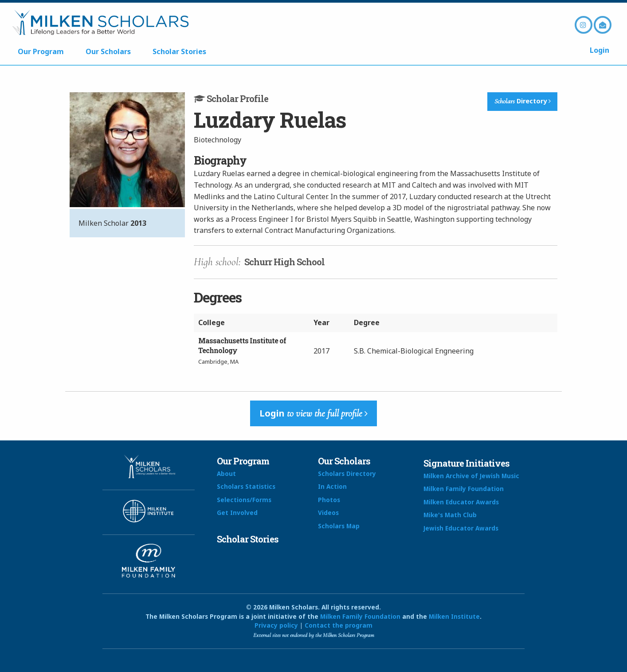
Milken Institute (454, 616)
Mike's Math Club (450, 515)
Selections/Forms (244, 500)
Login (600, 50)
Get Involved (237, 513)
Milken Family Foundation (464, 489)
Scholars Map (339, 526)
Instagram (584, 25)
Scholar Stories (179, 51)
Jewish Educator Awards (461, 528)
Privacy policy (276, 625)
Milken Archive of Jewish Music (471, 476)
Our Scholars (108, 51)
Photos (329, 500)
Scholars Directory (347, 474)
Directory (523, 101)
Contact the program (339, 625)
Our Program (41, 51)
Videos (328, 513)
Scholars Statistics (246, 486)
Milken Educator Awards (461, 502)
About (226, 474)
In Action (332, 486)
